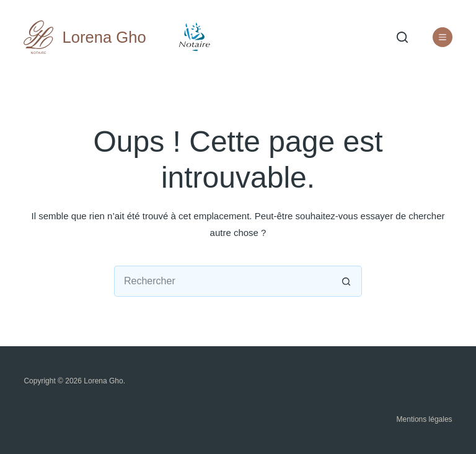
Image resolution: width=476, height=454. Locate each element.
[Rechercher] (402, 37)
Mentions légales (425, 419)
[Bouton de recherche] (346, 281)
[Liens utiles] (443, 37)
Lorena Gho (104, 37)
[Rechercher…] (223, 281)
